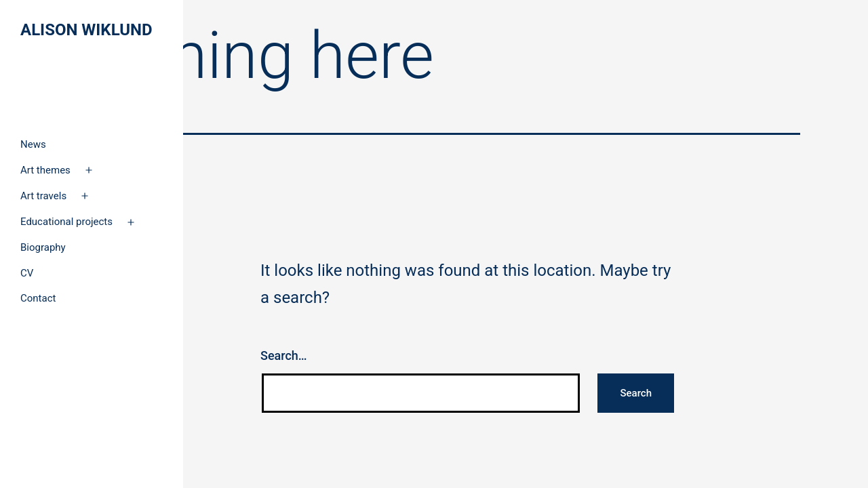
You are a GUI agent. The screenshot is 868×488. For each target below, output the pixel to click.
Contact (38, 298)
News (33, 144)
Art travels (43, 196)
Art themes (45, 170)
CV (27, 273)
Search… (284, 355)
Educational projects (66, 222)
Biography (43, 247)
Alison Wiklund (86, 30)
